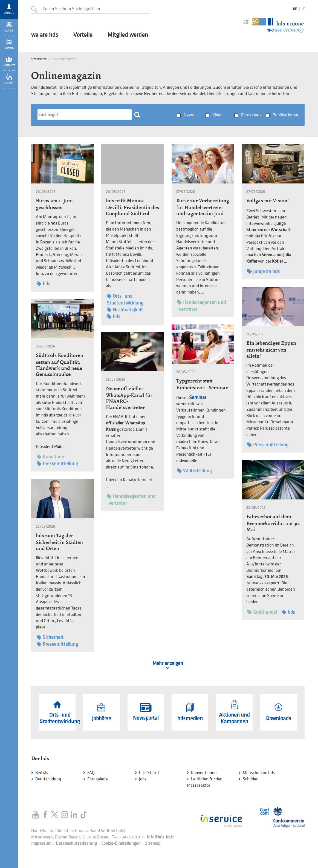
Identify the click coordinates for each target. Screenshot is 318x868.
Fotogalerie (251, 115)
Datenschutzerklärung (76, 843)
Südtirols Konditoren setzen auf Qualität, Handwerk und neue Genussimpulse (60, 365)
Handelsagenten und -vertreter (201, 306)
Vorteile (83, 35)
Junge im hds (263, 271)
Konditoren (51, 457)
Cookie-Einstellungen (121, 843)
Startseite (39, 59)
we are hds (45, 35)
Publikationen (285, 115)
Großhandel (262, 612)
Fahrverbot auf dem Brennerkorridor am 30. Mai (273, 523)
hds (43, 284)
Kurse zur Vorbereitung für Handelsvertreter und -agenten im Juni (203, 207)
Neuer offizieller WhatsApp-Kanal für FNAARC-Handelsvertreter (129, 398)
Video (217, 115)
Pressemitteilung (268, 445)
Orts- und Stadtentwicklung (125, 299)
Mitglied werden (128, 35)
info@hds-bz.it (160, 837)
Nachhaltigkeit (125, 310)
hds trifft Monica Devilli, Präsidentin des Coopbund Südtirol (132, 207)
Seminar (198, 397)
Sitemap (153, 843)
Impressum (41, 843)
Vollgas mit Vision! (268, 201)
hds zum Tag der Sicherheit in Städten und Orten (59, 542)
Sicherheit (50, 637)
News (189, 115)
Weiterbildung (194, 471)
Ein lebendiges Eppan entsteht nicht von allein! (271, 349)
